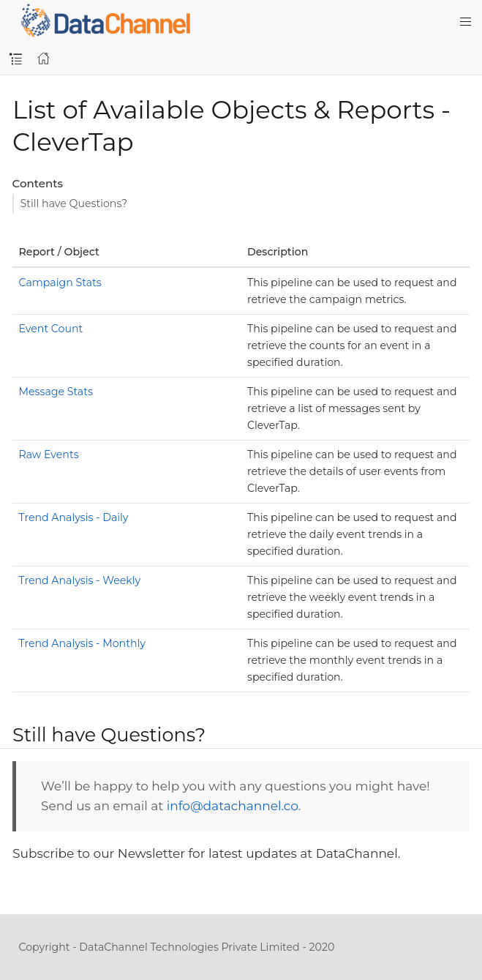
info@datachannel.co (233, 806)
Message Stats (56, 392)
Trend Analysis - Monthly (82, 643)
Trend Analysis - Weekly (80, 580)
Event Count (51, 329)
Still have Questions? (74, 203)
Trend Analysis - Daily (74, 517)
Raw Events (49, 455)
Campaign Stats (60, 283)
